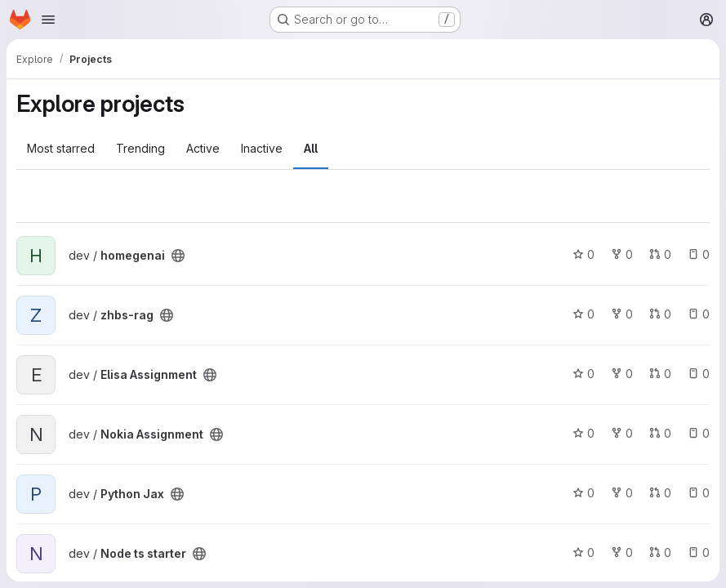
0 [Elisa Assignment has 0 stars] (583, 374)
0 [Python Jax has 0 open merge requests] (660, 493)
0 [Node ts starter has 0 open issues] (699, 552)
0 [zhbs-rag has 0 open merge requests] (660, 314)
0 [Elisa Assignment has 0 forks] (622, 374)
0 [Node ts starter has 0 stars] (583, 552)
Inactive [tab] (262, 148)
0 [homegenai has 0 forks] (622, 254)
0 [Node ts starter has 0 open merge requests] (660, 552)
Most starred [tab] (61, 148)
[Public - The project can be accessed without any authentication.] (178, 256)
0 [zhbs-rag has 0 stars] (583, 314)
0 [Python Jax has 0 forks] (622, 493)
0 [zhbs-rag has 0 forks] (622, 314)
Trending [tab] (140, 148)
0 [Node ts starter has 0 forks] (622, 552)
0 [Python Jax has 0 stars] (583, 493)
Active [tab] (203, 148)
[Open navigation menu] (48, 20)
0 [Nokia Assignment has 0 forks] (622, 433)
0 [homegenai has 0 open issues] (699, 254)
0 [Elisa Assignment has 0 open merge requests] (660, 374)
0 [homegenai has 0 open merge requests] (660, 254)
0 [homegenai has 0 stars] (583, 254)
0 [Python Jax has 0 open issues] (699, 493)
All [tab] (311, 148)
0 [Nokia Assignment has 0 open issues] (699, 433)
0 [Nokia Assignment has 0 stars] (583, 433)
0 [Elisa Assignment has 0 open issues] (699, 374)
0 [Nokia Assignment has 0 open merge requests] (660, 433)
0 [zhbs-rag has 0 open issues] (699, 314)
